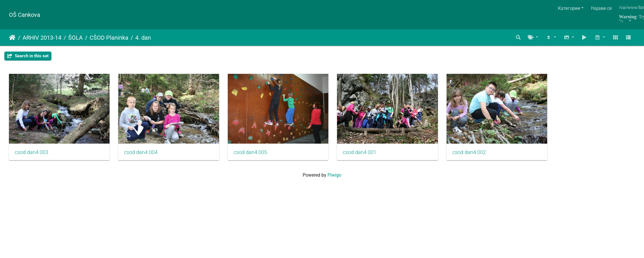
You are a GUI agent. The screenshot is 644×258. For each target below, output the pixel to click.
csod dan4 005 (259, 155)
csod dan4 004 (145, 155)
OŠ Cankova (25, 15)
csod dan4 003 (32, 155)
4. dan (143, 38)
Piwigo (334, 178)
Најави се (601, 8)
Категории (569, 8)
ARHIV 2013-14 (42, 38)
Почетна (12, 38)
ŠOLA (75, 38)
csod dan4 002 (486, 155)
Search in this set (28, 56)
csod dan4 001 (373, 155)
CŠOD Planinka (109, 38)
